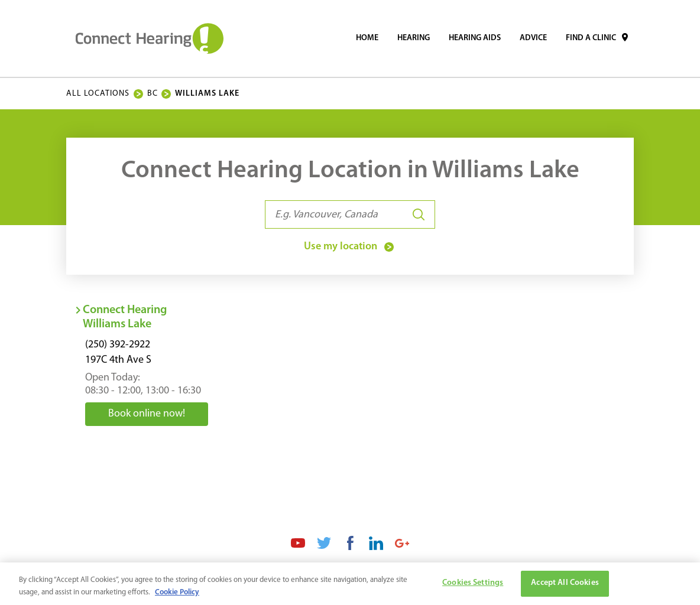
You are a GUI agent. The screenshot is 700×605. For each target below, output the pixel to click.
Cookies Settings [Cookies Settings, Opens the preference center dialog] (473, 586)
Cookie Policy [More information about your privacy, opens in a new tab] (177, 595)
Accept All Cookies (565, 586)
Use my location (350, 247)
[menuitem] (367, 38)
